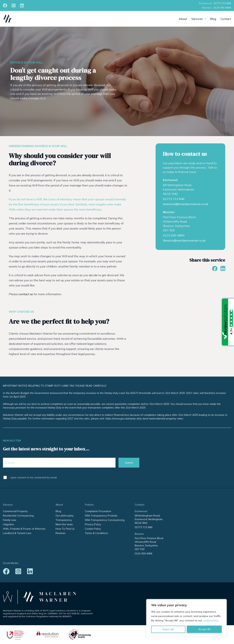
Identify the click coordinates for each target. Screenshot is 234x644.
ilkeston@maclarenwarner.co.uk (184, 240)
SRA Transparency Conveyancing (105, 520)
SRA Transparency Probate (101, 516)
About (183, 19)
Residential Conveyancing (18, 516)
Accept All (204, 629)
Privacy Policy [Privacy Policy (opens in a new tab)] (93, 524)
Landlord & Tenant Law (17, 533)
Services (197, 19)
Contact (226, 19)
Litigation (9, 524)
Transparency (64, 520)
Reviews (61, 533)
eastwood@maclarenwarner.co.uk (186, 204)
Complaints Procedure (98, 511)
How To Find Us (65, 529)
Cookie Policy (93, 529)
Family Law (10, 520)
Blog (213, 19)
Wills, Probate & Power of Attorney (24, 529)
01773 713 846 (222, 3)
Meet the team (64, 524)
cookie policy (211, 620)
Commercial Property (15, 511)
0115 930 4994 (222, 8)
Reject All (168, 629)
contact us (26, 294)
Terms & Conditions (96, 533)
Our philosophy (65, 516)
